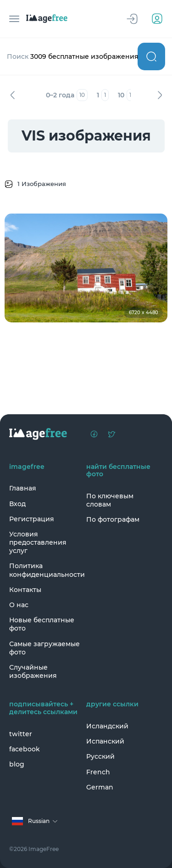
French (98, 772)
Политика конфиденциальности (45, 570)
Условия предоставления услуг (38, 542)
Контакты (25, 590)
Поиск (151, 56)
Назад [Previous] (12, 95)
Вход (17, 504)
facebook (25, 749)
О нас (19, 605)
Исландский (107, 726)
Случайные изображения (33, 671)
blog (17, 764)
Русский (100, 756)
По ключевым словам (110, 500)
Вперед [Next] (160, 95)
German (100, 787)
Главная (23, 488)
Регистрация (32, 519)
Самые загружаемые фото (44, 648)
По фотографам (113, 519)
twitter (21, 734)
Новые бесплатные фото (42, 624)
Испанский (105, 741)
